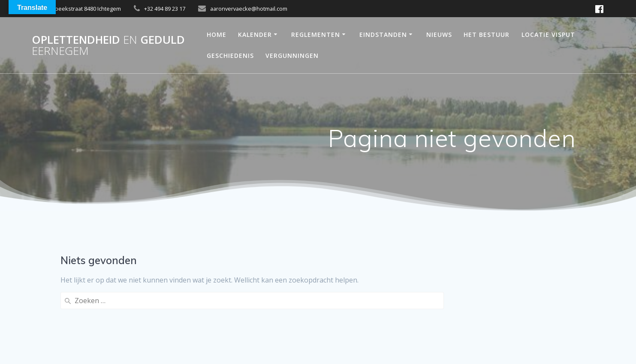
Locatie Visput (548, 35)
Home (217, 35)
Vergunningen (292, 56)
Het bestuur (487, 35)
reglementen (316, 35)
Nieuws (439, 35)
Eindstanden (383, 35)
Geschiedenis (230, 56)
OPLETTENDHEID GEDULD (108, 45)
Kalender (255, 35)
